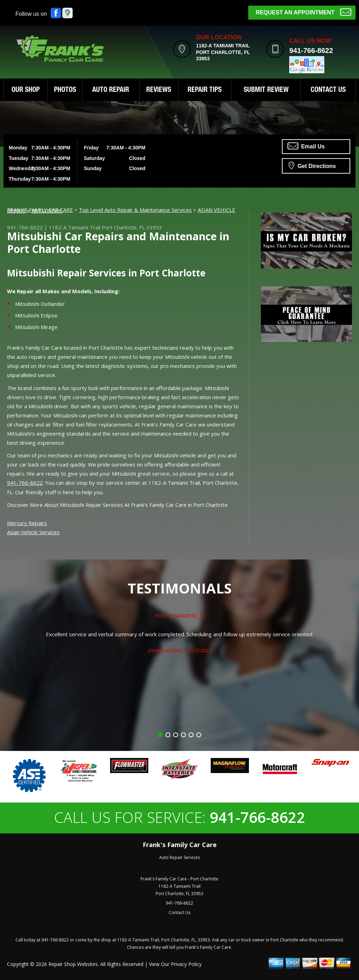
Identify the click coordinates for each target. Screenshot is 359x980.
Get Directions (312, 165)
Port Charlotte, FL (180, 616)
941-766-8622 (311, 51)
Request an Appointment (303, 12)
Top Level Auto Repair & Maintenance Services (135, 210)
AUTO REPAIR (111, 90)
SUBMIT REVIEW (266, 90)
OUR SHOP (26, 90)
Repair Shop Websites (73, 964)
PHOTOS (65, 90)
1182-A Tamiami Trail (74, 227)
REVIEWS (159, 90)
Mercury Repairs (27, 523)
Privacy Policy (186, 964)
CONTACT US (328, 90)
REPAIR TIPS (205, 90)
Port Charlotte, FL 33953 (132, 227)
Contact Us (179, 912)
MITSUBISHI (47, 210)
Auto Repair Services (179, 857)
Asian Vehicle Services (33, 532)
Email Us (306, 146)
